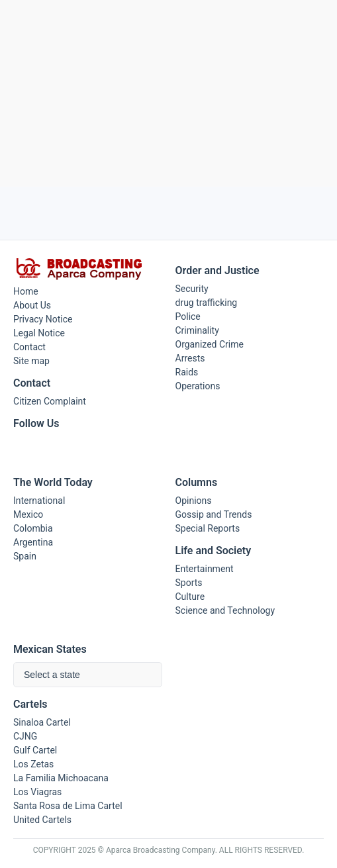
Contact (29, 347)
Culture (190, 597)
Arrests (190, 358)
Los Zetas (33, 764)
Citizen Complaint (50, 401)
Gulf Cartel (35, 750)
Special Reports (208, 528)
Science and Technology (225, 610)
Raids (187, 372)
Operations (198, 386)
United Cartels (42, 820)
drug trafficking (207, 303)
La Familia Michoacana (61, 778)
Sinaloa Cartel (42, 722)
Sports (189, 583)
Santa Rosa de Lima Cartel (68, 806)
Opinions (194, 501)
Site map (31, 361)
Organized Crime (210, 344)
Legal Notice (39, 333)
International (39, 501)
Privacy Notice (43, 319)
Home (26, 291)
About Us (32, 305)
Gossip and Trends (214, 514)
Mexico (28, 514)
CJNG (25, 736)
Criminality (197, 330)
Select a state (52, 675)
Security (192, 289)
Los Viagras (37, 792)
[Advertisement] (168, 93)
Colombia (33, 528)
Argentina (33, 542)
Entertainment (205, 569)
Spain (25, 556)
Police (188, 316)
